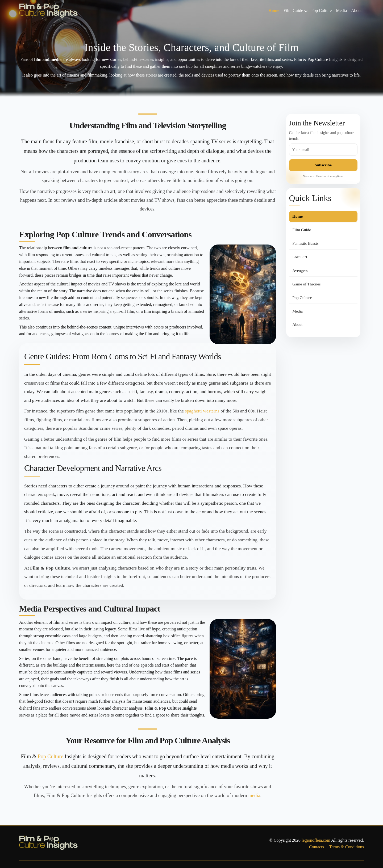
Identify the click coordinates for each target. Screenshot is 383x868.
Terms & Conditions (347, 847)
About (356, 10)
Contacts (317, 847)
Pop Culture (321, 10)
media (254, 795)
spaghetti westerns (202, 411)
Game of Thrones (306, 284)
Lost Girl (300, 257)
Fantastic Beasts (305, 243)
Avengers (300, 270)
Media (341, 10)
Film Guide (295, 10)
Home (274, 10)
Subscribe (323, 165)
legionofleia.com (316, 840)
